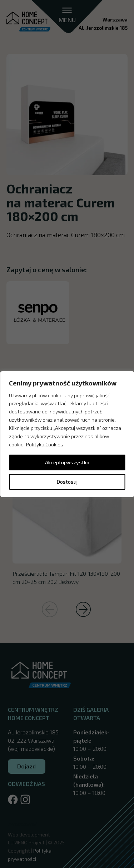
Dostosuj (67, 482)
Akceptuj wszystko (67, 462)
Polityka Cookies (45, 444)
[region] (67, 434)
